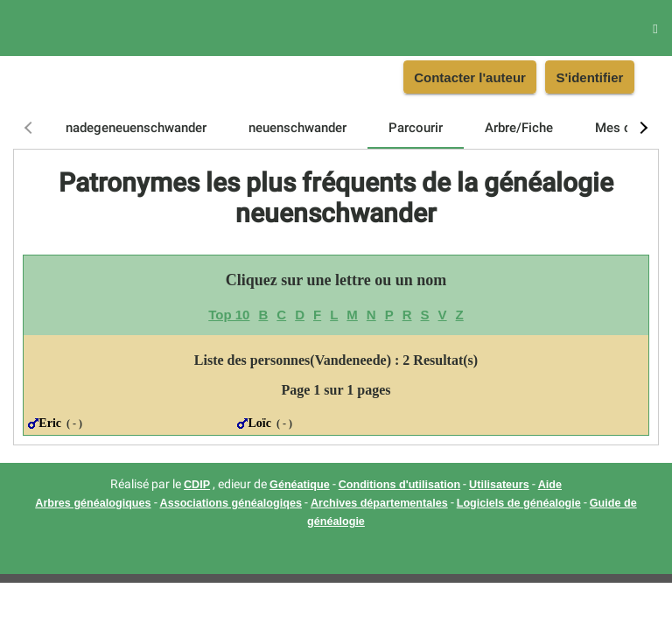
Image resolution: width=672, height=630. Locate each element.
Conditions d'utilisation (399, 485)
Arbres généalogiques (93, 503)
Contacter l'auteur (470, 77)
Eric (50, 423)
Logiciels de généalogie (519, 503)
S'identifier (589, 77)
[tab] (136, 128)
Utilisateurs (499, 485)
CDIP (197, 485)
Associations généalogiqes (231, 503)
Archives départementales (379, 503)
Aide (550, 485)
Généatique (300, 485)
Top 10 (229, 315)
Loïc (259, 423)
